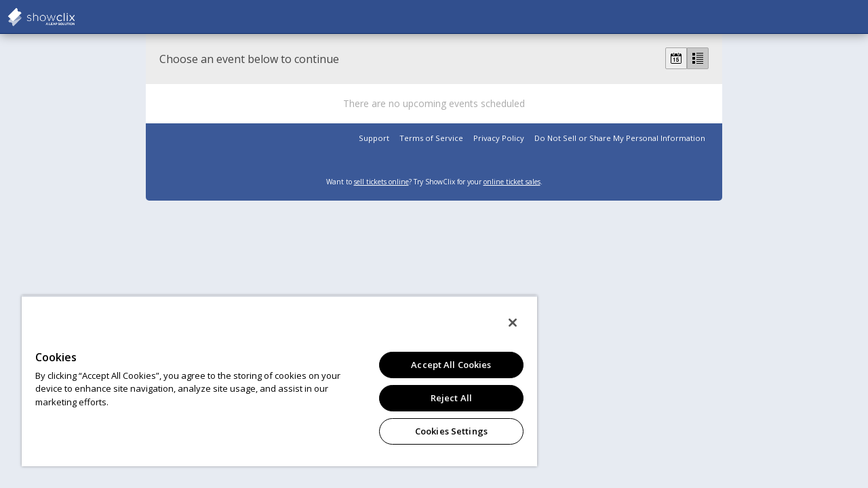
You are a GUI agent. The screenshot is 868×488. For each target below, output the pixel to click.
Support (374, 138)
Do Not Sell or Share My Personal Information (620, 138)
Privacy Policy (499, 138)
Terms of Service (431, 138)
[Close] (500, 323)
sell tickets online (381, 182)
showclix (75, 17)
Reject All (441, 398)
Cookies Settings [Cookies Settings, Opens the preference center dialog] (441, 431)
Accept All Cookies (441, 365)
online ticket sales (512, 182)
